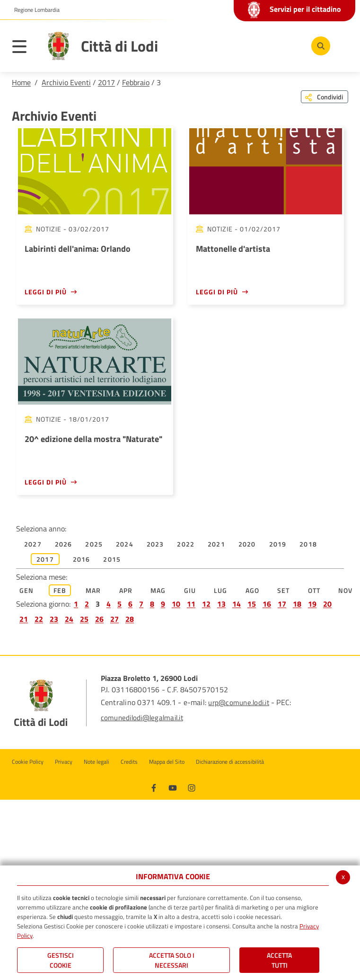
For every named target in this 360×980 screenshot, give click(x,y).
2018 (308, 544)
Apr (126, 590)
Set (284, 590)
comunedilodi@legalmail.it (142, 718)
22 (39, 619)
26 (99, 619)
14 (237, 604)
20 (327, 604)
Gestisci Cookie (61, 960)
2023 (155, 544)
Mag (158, 590)
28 (130, 619)
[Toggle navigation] (24, 48)
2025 (94, 544)
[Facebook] (154, 787)
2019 (278, 544)
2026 (64, 544)
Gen (27, 590)
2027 (33, 544)
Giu (190, 590)
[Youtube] (173, 787)
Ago (253, 590)
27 (114, 619)
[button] (33, 10)
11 (191, 604)
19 (312, 604)
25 (84, 619)
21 (24, 619)
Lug (221, 590)
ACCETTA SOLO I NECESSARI (172, 960)
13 (221, 604)
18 (297, 604)
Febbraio (136, 82)
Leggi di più (46, 292)
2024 (125, 544)
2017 (106, 82)
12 (206, 604)
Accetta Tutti (279, 960)
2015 (112, 559)
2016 (82, 559)
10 (176, 604)
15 (252, 604)
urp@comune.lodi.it (238, 702)
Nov (346, 590)
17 (282, 604)
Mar (93, 590)
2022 (186, 544)
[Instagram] (192, 787)
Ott (314, 590)
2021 (216, 544)
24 (69, 619)
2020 (247, 544)
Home (21, 82)
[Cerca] (321, 46)
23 (54, 619)
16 (267, 604)
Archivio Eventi (66, 82)
